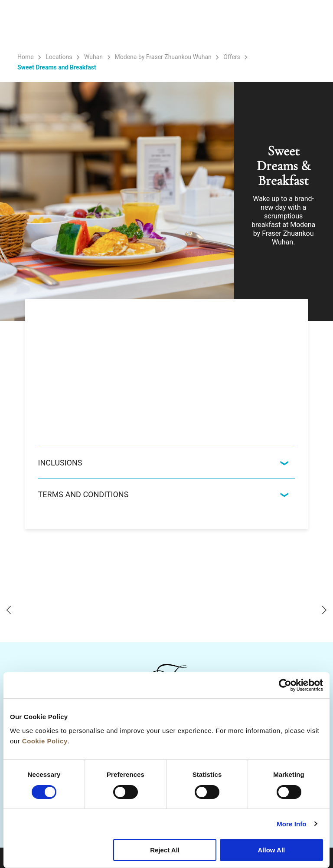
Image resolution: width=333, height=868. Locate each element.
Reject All (165, 850)
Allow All (271, 850)
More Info (291, 824)
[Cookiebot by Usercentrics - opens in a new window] (285, 685)
